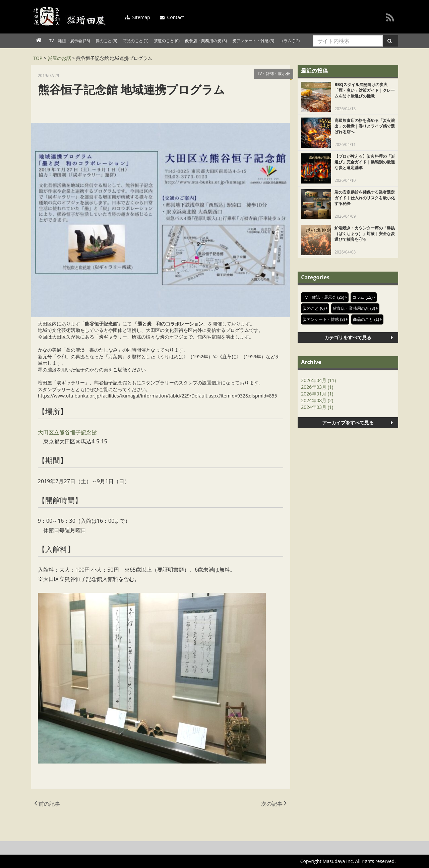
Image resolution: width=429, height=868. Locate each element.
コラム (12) (290, 41)
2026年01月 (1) (317, 394)
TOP (38, 58)
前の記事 (47, 804)
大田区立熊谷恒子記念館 (67, 432)
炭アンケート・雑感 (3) (253, 41)
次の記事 (274, 804)
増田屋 (71, 16)
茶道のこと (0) (167, 41)
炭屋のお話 (59, 58)
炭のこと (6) (106, 41)
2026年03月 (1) (317, 387)
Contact (172, 17)
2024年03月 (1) (317, 407)
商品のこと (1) (136, 41)
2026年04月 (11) (318, 380)
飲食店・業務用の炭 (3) (206, 41)
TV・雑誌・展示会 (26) (70, 41)
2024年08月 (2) (317, 400)
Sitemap (138, 17)
